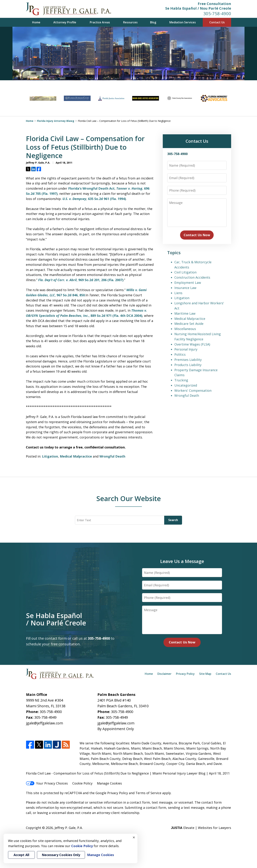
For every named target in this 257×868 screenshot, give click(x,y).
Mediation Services (183, 22)
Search (173, 520)
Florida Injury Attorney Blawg (56, 121)
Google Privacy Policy (112, 793)
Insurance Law (185, 288)
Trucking (181, 380)
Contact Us (217, 22)
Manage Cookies (109, 783)
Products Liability (188, 365)
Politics (180, 354)
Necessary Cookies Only (61, 855)
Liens (178, 293)
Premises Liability (188, 360)
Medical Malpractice (76, 456)
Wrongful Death (112, 456)
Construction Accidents (192, 277)
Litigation (50, 456)
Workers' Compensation (193, 390)
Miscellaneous (185, 329)
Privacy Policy (185, 674)
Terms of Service (148, 793)
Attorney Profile (65, 22)
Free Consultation (214, 4)
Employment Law (188, 283)
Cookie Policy (82, 783)
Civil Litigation (185, 272)
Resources (130, 22)
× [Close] (134, 837)
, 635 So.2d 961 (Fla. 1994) (94, 199)
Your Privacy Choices (47, 783)
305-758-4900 (217, 13)
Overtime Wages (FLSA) (192, 344)
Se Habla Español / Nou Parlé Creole (198, 8)
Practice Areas (100, 22)
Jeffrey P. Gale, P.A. (69, 828)
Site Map (205, 674)
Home (36, 22)
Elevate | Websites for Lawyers (201, 828)
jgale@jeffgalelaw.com (45, 723)
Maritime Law (185, 313)
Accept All (21, 855)
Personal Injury (186, 349)
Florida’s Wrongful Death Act (91, 188)
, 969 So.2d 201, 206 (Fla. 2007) (81, 280)
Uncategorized (186, 385)
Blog (153, 22)
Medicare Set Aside (189, 324)
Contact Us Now (197, 235)
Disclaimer (164, 674)
